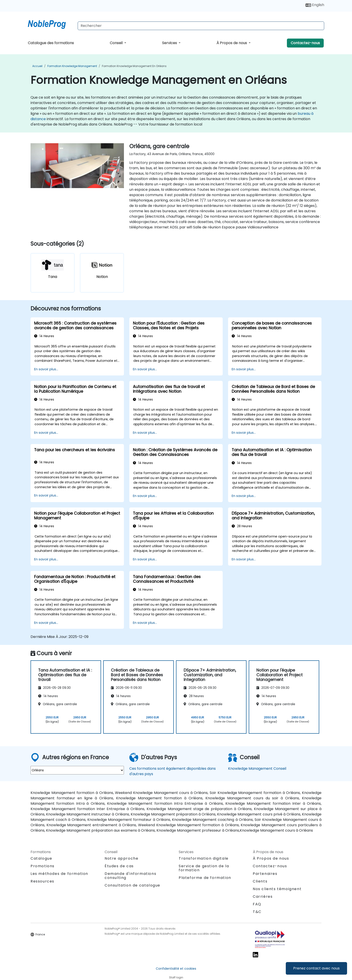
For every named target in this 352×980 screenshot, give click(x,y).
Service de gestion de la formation (204, 868)
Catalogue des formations (51, 43)
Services (170, 43)
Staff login (176, 977)
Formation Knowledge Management (72, 66)
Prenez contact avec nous (316, 968)
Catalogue (41, 858)
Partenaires (265, 874)
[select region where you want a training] (77, 770)
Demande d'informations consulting (130, 876)
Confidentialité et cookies (176, 969)
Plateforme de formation (205, 878)
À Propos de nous (232, 43)
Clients (260, 881)
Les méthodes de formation (59, 874)
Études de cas (119, 866)
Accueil (37, 66)
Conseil (117, 43)
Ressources (42, 881)
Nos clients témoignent (277, 889)
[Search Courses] (201, 26)
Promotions (43, 866)
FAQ (257, 904)
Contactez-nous (305, 43)
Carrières (263, 897)
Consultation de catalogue (132, 885)
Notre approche (121, 858)
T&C (257, 912)
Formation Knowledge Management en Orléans (134, 66)
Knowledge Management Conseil (257, 769)
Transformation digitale (204, 858)
